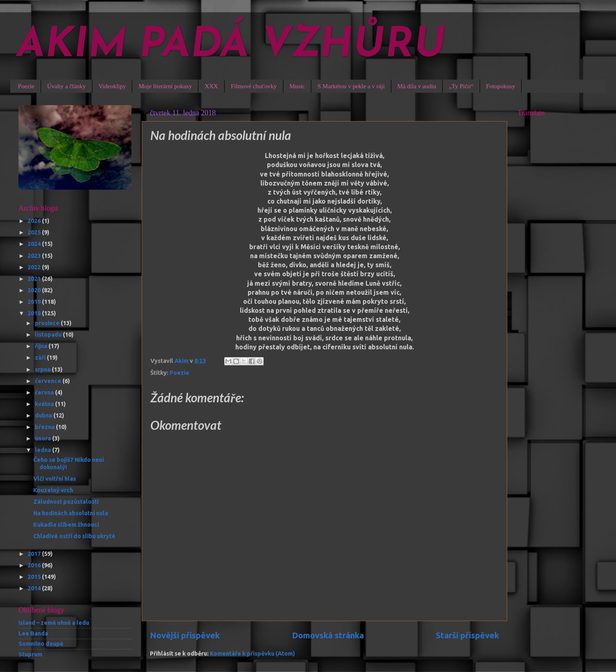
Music (297, 86)
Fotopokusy (501, 86)
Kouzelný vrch (53, 490)
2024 (35, 244)
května (45, 404)
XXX (211, 86)
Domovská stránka (328, 635)
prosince (48, 323)
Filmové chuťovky (254, 86)
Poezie (26, 86)
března (45, 427)
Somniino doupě (41, 644)
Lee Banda (33, 633)
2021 (35, 279)
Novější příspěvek (185, 635)
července (49, 381)
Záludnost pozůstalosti (66, 502)
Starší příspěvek (467, 635)
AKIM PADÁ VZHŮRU (231, 46)
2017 (35, 554)
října (42, 346)
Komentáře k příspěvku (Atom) (252, 654)
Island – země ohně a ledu (54, 623)
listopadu (49, 335)
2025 (35, 232)
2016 (35, 565)
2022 (35, 267)
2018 (35, 313)
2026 (35, 221)
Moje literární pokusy (165, 86)
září (41, 358)
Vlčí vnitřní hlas (55, 479)
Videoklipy (112, 86)
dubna (44, 415)
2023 (35, 256)
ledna (44, 450)
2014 (35, 588)
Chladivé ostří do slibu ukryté (74, 536)
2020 (35, 290)
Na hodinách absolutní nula (71, 513)
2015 (35, 577)
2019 (35, 302)
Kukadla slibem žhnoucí (66, 525)
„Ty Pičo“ (461, 86)
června (45, 392)
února (44, 438)
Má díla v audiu (417, 86)
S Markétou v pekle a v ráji (351, 86)
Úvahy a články (67, 86)
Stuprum (30, 654)
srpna (43, 369)
